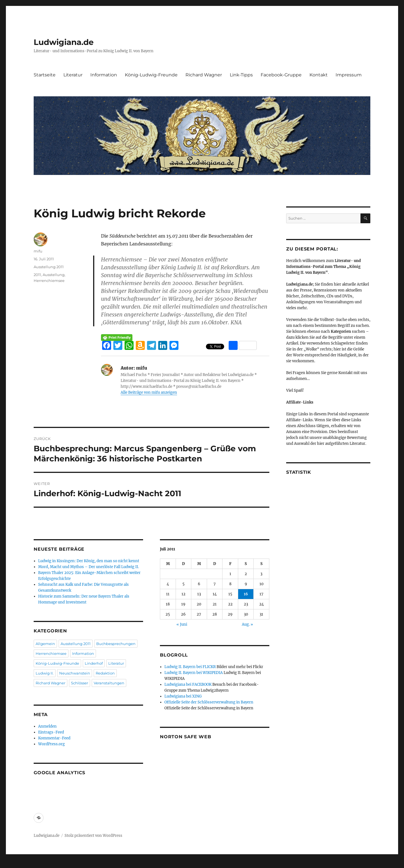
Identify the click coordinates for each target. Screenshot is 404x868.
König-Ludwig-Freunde (151, 75)
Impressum (349, 75)
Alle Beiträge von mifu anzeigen (149, 392)
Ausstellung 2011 (49, 267)
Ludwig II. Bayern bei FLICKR (190, 667)
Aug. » (247, 624)
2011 (37, 275)
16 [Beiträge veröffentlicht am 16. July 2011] (246, 594)
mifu (38, 251)
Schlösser (80, 683)
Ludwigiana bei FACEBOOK (188, 684)
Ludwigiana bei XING (183, 696)
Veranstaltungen (109, 683)
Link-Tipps (241, 75)
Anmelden (47, 726)
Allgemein (45, 644)
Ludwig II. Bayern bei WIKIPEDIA (194, 673)
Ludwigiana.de (64, 42)
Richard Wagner (204, 75)
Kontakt (319, 75)
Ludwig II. (45, 673)
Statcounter (13, 864)
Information (104, 75)
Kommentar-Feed (54, 738)
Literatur (73, 75)
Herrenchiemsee (49, 281)
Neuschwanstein (75, 673)
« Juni (182, 624)
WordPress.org (51, 744)
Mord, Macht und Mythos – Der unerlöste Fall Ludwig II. (89, 567)
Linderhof (94, 663)
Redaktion (105, 673)
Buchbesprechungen (116, 644)
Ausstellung (54, 275)
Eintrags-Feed (51, 732)
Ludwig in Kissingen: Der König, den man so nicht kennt (89, 561)
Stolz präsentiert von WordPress (93, 836)
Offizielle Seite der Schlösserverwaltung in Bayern (209, 702)
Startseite (45, 75)
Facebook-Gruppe (281, 75)
